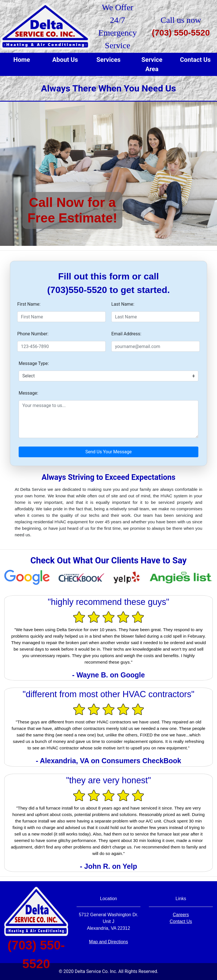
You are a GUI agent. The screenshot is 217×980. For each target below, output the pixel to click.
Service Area (152, 64)
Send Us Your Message (108, 452)
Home (22, 60)
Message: (28, 393)
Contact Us (195, 60)
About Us (65, 60)
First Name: (29, 304)
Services (108, 60)
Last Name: (123, 304)
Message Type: (34, 363)
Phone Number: (33, 334)
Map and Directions (108, 942)
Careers (181, 915)
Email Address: (126, 334)
